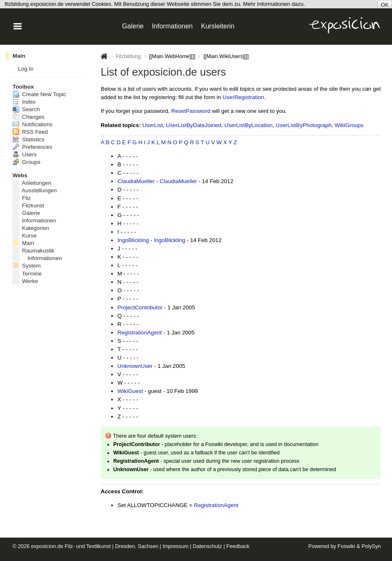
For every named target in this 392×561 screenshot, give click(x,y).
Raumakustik (33, 251)
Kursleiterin (218, 26)
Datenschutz (207, 546)
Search (26, 109)
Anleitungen (32, 183)
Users (25, 154)
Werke (25, 281)
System (27, 266)
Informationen (34, 221)
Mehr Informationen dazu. (274, 4)
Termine (27, 274)
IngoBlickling (133, 240)
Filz (22, 198)
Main (19, 56)
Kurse (25, 236)
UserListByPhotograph (304, 125)
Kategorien (31, 228)
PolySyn (371, 546)
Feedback (238, 546)
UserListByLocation (248, 125)
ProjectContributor (140, 307)
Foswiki (346, 546)
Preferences (32, 147)
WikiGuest (130, 391)
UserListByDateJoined (193, 125)
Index (24, 102)
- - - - (132, 156)
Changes (28, 117)
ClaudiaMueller (136, 181)
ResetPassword (191, 111)
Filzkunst (28, 205)
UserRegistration (243, 97)
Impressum (176, 546)
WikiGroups (349, 125)
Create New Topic (39, 94)
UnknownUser (135, 366)
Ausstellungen (35, 190)
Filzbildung (128, 56)
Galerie (26, 213)
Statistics (28, 139)
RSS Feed (30, 132)
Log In (26, 69)
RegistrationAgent (140, 333)
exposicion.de (47, 546)
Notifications (33, 124)
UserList (153, 125)
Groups (27, 162)
